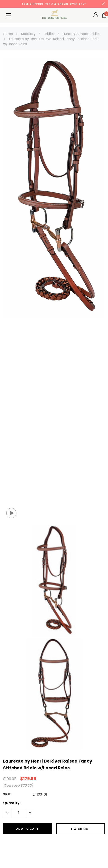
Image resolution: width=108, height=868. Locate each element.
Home (8, 34)
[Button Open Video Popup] (11, 513)
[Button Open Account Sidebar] (96, 16)
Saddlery (28, 34)
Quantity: (12, 803)
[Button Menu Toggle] (8, 15)
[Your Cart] (104, 15)
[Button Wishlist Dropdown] (81, 829)
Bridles (49, 34)
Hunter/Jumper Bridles (81, 34)
